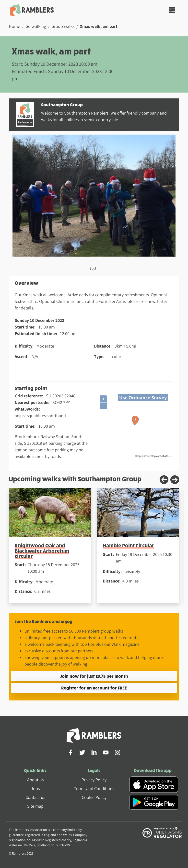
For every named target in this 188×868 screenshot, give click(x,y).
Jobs (35, 789)
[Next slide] (175, 480)
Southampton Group (62, 104)
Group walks (63, 26)
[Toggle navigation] (172, 10)
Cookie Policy (94, 797)
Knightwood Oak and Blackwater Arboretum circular (42, 550)
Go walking (36, 26)
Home (14, 26)
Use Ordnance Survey (143, 397)
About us (35, 780)
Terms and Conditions (94, 789)
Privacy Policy (94, 780)
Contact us (35, 797)
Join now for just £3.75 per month (94, 676)
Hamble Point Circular (129, 545)
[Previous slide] (164, 480)
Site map (35, 806)
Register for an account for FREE (94, 688)
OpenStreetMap (147, 456)
